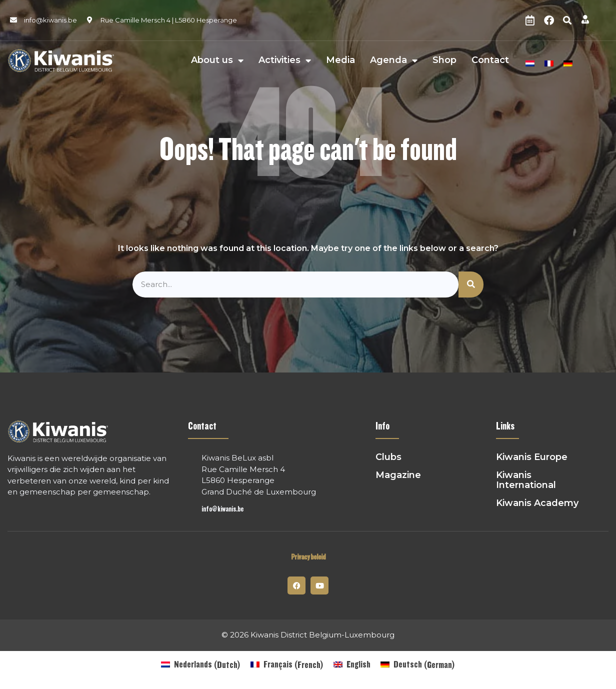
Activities (285, 60)
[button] (567, 20)
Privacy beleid (308, 557)
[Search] (471, 285)
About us (217, 60)
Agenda (394, 60)
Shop (444, 60)
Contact (490, 60)
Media (340, 60)
